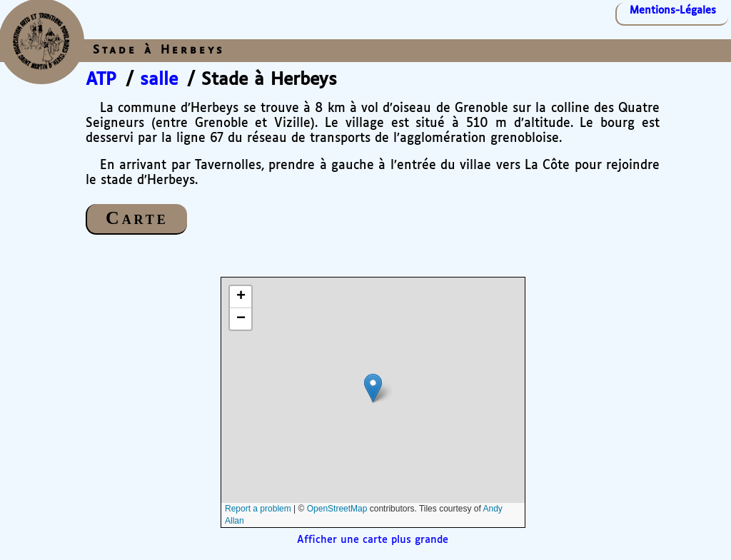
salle (159, 80)
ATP (101, 80)
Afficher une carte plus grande (373, 540)
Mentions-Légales (673, 11)
